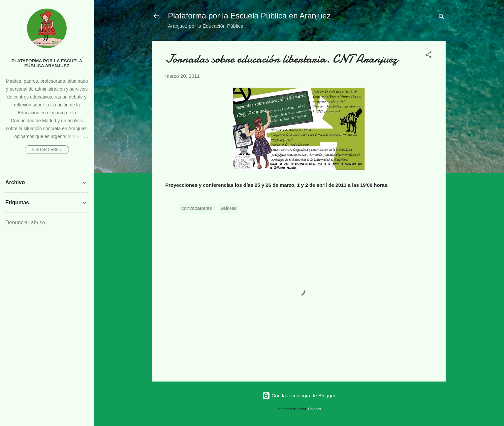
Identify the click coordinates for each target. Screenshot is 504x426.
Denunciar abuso (25, 223)
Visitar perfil (47, 150)
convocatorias (197, 208)
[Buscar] (442, 18)
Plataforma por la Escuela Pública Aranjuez (47, 63)
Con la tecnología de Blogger (299, 396)
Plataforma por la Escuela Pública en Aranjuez (249, 16)
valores (229, 208)
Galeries (315, 409)
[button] (428, 56)
